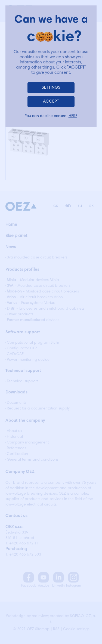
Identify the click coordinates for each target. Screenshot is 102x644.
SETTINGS (51, 88)
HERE (73, 116)
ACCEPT (51, 101)
